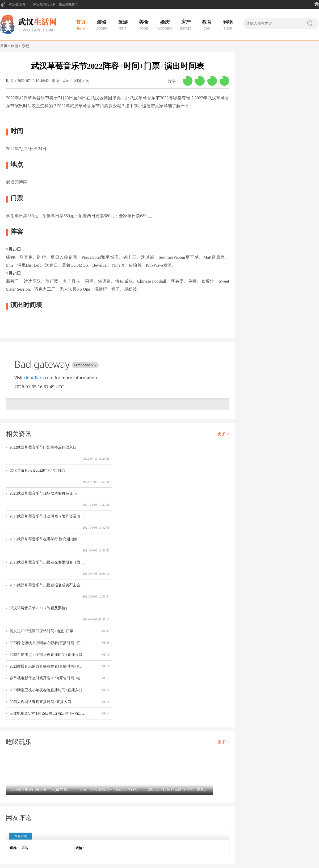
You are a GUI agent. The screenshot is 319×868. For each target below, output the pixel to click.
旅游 (15, 46)
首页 (4, 46)
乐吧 (26, 46)
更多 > (223, 434)
